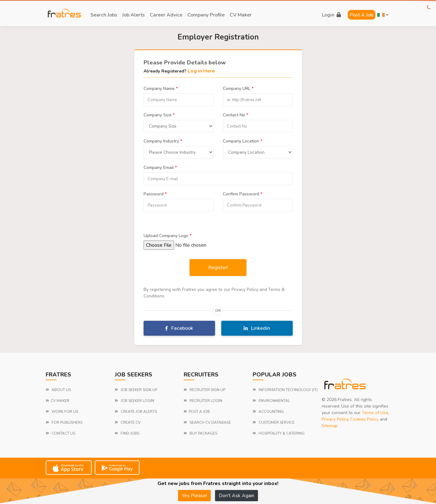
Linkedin (257, 328)
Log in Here (201, 71)
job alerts (133, 15)
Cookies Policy (364, 419)
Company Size (159, 114)
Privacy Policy (335, 419)
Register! (218, 268)
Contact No (236, 114)
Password (155, 193)
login (331, 15)
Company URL (238, 88)
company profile (206, 15)
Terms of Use (375, 413)
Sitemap (330, 426)
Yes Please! (194, 496)
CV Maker (241, 15)
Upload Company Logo (168, 235)
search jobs (104, 15)
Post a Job (361, 15)
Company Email (160, 167)
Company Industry (163, 140)
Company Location (243, 140)
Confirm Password (243, 193)
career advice (166, 15)
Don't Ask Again (236, 496)
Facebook (179, 328)
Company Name (161, 88)
